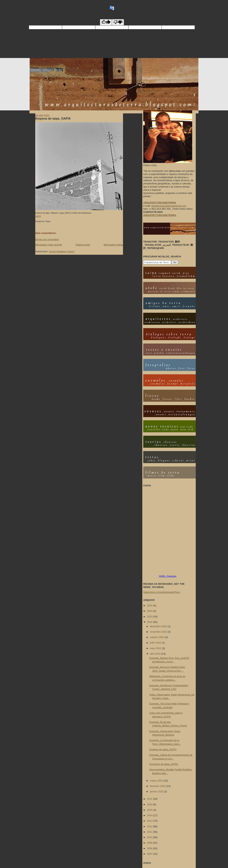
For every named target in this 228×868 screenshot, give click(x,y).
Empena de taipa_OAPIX (53, 118)
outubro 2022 (157, 637)
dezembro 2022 (159, 626)
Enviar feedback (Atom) (62, 251)
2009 (150, 843)
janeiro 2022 (157, 792)
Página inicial (83, 245)
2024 (150, 611)
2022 (150, 622)
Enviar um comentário (47, 239)
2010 (150, 837)
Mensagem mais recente (49, 245)
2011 (150, 832)
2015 (150, 810)
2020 (150, 804)
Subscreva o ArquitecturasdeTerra (162, 592)
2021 (150, 799)
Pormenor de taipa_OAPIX (164, 764)
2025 (150, 605)
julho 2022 (156, 643)
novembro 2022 (159, 632)
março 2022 (157, 781)
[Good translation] (106, 22)
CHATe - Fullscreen (168, 576)
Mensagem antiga (113, 245)
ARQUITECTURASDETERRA (160, 215)
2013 (150, 821)
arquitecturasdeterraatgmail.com (169, 206)
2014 (150, 815)
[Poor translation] (118, 22)
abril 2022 (156, 654)
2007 (150, 854)
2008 (150, 848)
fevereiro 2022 (158, 786)
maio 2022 (156, 648)
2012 (150, 826)
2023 (150, 617)
